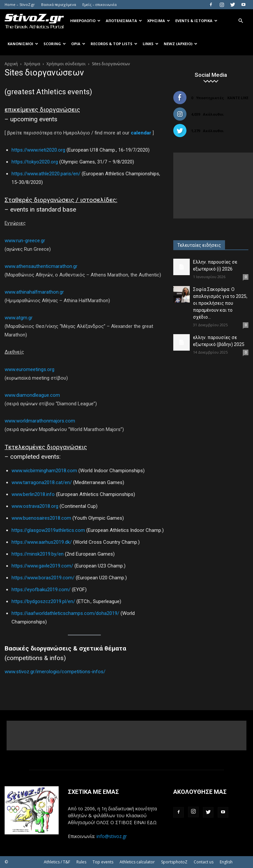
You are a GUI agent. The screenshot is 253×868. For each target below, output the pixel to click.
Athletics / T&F (57, 862)
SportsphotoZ (174, 862)
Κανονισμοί (23, 44)
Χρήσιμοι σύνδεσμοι (66, 64)
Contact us (204, 862)
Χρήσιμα (159, 21)
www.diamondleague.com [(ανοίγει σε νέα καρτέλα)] (32, 395)
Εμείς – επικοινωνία (99, 4)
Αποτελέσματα (124, 21)
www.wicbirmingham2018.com (44, 471)
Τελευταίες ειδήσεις (199, 245)
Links (151, 44)
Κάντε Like (238, 98)
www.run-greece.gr (25, 241)
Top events (103, 862)
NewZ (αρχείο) (181, 44)
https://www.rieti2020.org (38, 150)
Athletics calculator (137, 862)
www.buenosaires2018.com (41, 518)
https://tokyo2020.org (35, 162)
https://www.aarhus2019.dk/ (42, 542)
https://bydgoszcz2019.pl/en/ (43, 601)
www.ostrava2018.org (35, 506)
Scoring (55, 44)
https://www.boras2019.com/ (43, 578)
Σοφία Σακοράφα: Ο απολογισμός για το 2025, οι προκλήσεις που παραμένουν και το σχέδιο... (220, 303)
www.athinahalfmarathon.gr (34, 292)
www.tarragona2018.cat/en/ (42, 482)
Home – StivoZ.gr (20, 4)
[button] (240, 21)
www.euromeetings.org (29, 369)
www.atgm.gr (19, 318)
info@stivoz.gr (112, 836)
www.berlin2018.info (33, 494)
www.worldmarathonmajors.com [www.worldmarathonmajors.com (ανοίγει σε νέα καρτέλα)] (40, 421)
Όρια (78, 44)
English (226, 862)
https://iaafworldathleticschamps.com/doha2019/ (65, 613)
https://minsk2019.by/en (38, 554)
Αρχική (11, 64)
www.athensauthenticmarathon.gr (41, 266)
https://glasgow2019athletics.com (48, 530)
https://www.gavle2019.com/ (42, 566)
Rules (81, 862)
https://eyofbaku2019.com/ (41, 590)
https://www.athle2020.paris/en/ (46, 174)
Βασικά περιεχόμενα (59, 4)
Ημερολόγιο (85, 21)
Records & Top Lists (114, 44)
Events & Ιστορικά (196, 21)
